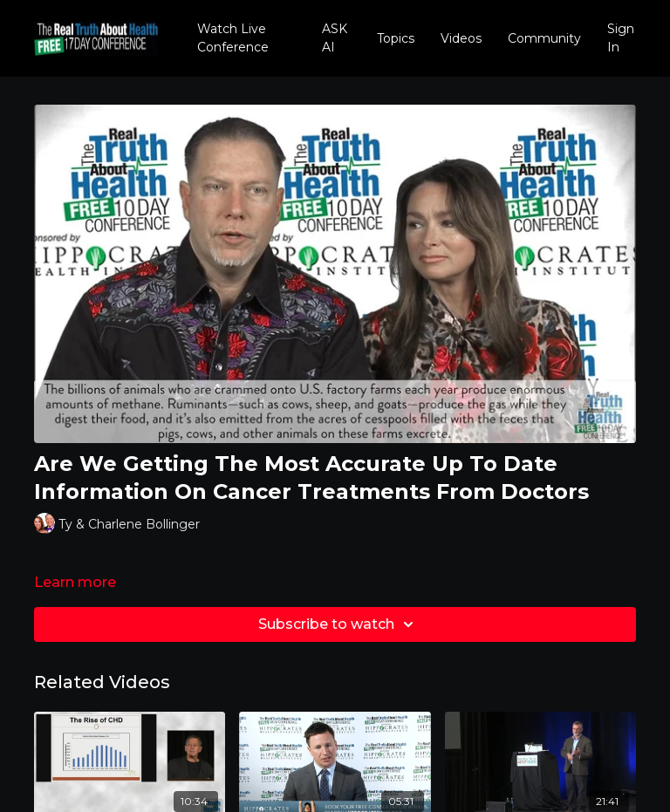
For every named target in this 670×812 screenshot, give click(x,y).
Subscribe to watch (338, 624)
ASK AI (335, 38)
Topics (396, 38)
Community (544, 38)
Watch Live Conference (233, 38)
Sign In (621, 38)
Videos (461, 38)
